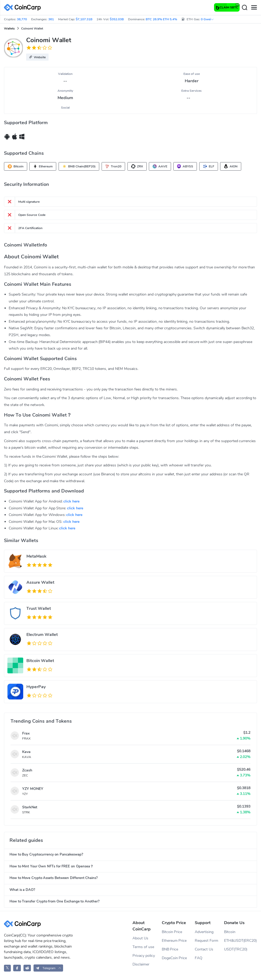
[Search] (244, 8)
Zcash (27, 770)
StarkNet (30, 807)
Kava (26, 752)
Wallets (9, 28)
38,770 (22, 19)
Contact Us (204, 949)
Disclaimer (141, 964)
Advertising (204, 932)
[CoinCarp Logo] (24, 8)
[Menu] (254, 8)
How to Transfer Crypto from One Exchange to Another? (54, 901)
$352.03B (117, 19)
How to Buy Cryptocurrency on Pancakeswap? (46, 855)
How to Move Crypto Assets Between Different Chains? (54, 878)
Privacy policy (144, 956)
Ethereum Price (174, 941)
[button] (37, 57)
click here (71, 501)
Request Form (207, 941)
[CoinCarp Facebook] (17, 968)
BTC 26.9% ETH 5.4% (161, 19)
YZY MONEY (33, 789)
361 (51, 19)
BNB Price (170, 949)
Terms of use (143, 947)
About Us (140, 938)
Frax (26, 733)
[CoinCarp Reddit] (27, 968)
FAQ (199, 958)
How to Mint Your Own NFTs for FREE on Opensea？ (51, 866)
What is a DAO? (22, 890)
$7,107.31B (84, 19)
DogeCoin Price (174, 958)
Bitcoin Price (172, 932)
